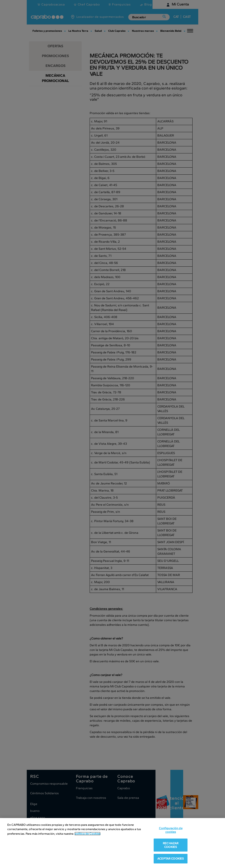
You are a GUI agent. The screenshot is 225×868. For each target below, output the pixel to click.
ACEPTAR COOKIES (171, 859)
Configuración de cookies (171, 830)
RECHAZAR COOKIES (171, 845)
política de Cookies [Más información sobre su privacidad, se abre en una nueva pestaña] (87, 834)
